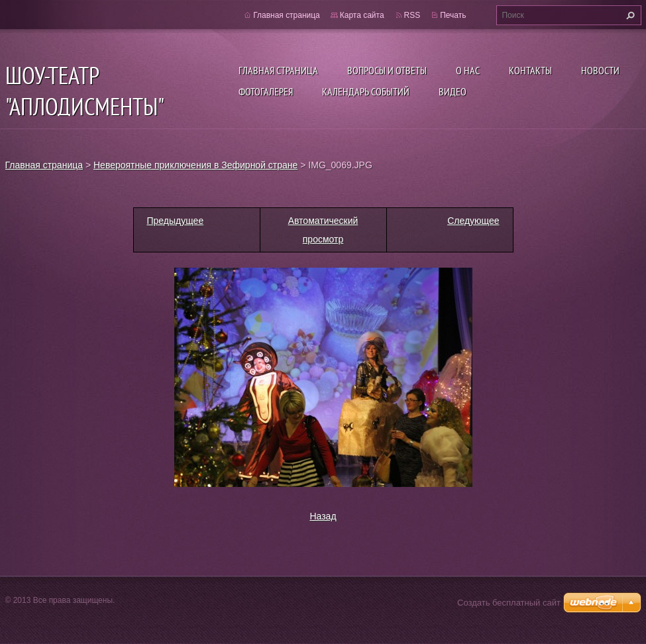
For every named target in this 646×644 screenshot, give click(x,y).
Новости (600, 70)
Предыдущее (176, 221)
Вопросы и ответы (387, 70)
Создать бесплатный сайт (509, 603)
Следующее (473, 221)
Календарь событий (366, 91)
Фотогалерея (266, 91)
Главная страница (278, 70)
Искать (629, 15)
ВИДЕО (453, 91)
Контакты (530, 70)
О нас (468, 70)
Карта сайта (362, 15)
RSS (412, 15)
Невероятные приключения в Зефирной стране (195, 165)
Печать (453, 15)
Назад (323, 516)
